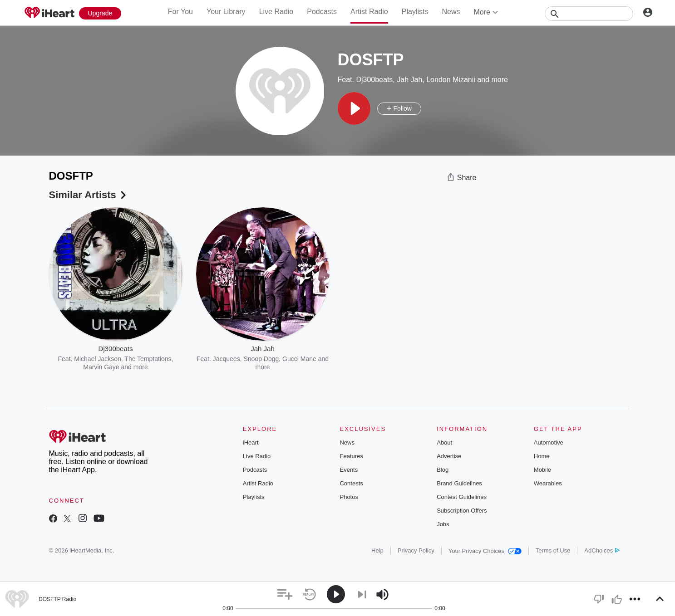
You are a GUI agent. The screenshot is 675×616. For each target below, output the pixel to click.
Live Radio (276, 12)
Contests (351, 483)
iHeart (251, 442)
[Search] (589, 14)
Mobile (542, 470)
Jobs (443, 524)
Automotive (549, 442)
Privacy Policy (416, 550)
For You (180, 12)
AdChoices (602, 550)
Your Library (226, 12)
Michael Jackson (98, 359)
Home (542, 456)
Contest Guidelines (462, 497)
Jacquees (227, 359)
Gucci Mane (299, 359)
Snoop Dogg (261, 359)
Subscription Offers (462, 511)
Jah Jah (409, 80)
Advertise (449, 456)
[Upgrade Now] (100, 13)
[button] (354, 108)
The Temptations (148, 359)
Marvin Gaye (101, 367)
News (451, 12)
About (444, 442)
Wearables (548, 483)
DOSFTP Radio (57, 599)
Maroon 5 (373, 359)
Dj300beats (374, 80)
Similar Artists (89, 195)
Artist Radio (369, 12)
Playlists (415, 12)
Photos (349, 497)
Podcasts (322, 12)
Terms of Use (553, 550)
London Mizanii (451, 80)
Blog (443, 470)
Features (351, 456)
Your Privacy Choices (485, 551)
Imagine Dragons (414, 359)
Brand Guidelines (459, 483)
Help (377, 550)
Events (349, 470)
